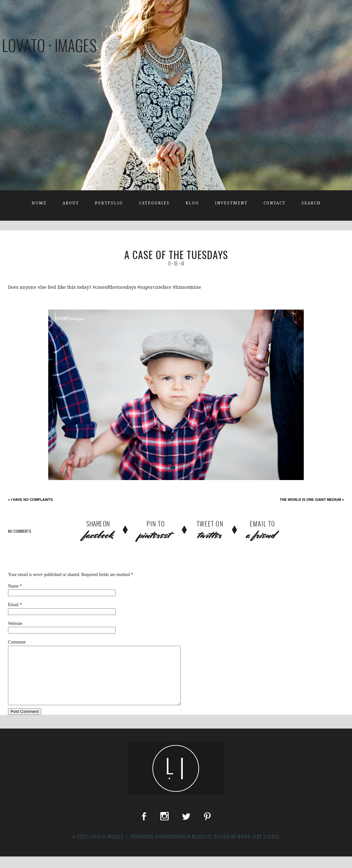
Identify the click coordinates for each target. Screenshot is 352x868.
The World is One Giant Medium (312, 500)
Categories (154, 203)
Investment (231, 203)
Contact (275, 203)
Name (13, 586)
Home (39, 203)
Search (311, 203)
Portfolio (109, 203)
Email (13, 605)
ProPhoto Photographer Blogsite (172, 848)
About (71, 203)
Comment (17, 642)
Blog (192, 203)
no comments (20, 531)
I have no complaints (30, 500)
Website (15, 623)
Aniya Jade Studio (259, 848)
